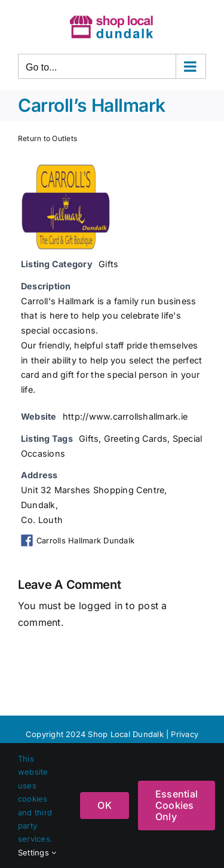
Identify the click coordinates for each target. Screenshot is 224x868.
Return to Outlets (47, 138)
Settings (37, 852)
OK (104, 805)
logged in (101, 606)
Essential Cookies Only (177, 805)
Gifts (108, 264)
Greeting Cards (136, 438)
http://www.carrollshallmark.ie (125, 416)
